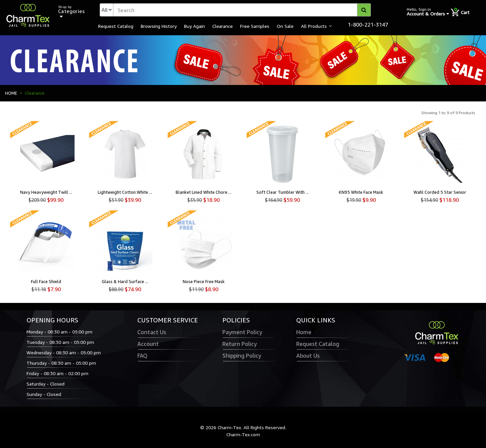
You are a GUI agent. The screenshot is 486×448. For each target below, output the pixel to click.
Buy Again (194, 26)
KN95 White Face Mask (361, 192)
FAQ (142, 356)
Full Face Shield (46, 281)
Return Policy (239, 344)
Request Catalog (116, 26)
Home (304, 332)
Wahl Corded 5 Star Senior (440, 192)
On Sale (285, 26)
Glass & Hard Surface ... (125, 281)
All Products (314, 26)
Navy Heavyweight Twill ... (46, 192)
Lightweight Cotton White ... (125, 192)
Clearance (223, 26)
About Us (308, 356)
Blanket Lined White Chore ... (204, 192)
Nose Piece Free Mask (204, 281)
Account (148, 344)
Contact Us (152, 332)
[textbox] (242, 10)
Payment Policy (242, 332)
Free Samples (255, 26)
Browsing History (159, 26)
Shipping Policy (242, 356)
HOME (11, 93)
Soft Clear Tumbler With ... (282, 192)
